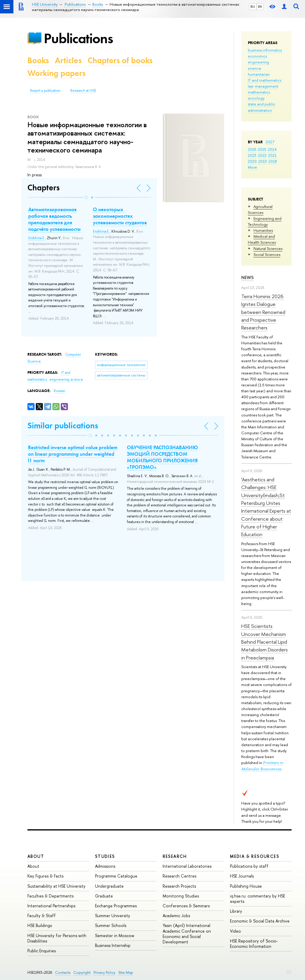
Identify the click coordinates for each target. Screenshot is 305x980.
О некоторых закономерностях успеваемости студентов (120, 216)
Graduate (104, 896)
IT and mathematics (264, 80)
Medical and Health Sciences (262, 239)
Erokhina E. (37, 238)
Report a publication (45, 91)
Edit (289, 971)
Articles (68, 60)
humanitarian (259, 74)
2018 (273, 161)
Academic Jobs (176, 916)
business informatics (265, 50)
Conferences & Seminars (186, 906)
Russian (59, 391)
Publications (78, 38)
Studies (105, 856)
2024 (272, 149)
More (252, 167)
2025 (262, 149)
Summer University (113, 916)
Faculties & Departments (50, 896)
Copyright (82, 972)
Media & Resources (255, 856)
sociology (256, 98)
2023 (252, 155)
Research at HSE (83, 91)
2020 (252, 161)
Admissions (105, 866)
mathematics (259, 92)
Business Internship (113, 945)
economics (257, 56)
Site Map (126, 972)
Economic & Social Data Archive (260, 921)
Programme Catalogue (116, 876)
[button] (86, 197)
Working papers (56, 73)
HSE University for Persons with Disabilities (57, 938)
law (251, 86)
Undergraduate (109, 886)
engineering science (66, 379)
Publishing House (246, 886)
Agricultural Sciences (260, 209)
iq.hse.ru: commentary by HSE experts (257, 899)
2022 (262, 155)
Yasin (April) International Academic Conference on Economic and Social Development (187, 934)
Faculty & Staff (42, 916)
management (267, 86)
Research (175, 856)
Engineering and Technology (265, 221)
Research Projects (179, 886)
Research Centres (179, 876)
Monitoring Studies (181, 896)
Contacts (63, 972)
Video (235, 931)
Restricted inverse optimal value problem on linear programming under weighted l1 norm (73, 454)
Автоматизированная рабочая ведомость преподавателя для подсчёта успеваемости (55, 219)
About (36, 856)
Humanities (263, 230)
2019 (263, 161)
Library (236, 911)
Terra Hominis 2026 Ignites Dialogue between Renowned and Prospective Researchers (263, 312)
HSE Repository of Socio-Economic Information (254, 944)
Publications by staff (249, 866)
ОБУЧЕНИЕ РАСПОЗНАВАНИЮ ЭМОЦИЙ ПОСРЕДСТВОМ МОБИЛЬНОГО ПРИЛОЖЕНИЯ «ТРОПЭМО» (162, 457)
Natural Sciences (268, 248)
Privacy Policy (104, 972)
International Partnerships (51, 906)
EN (260, 7)
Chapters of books (120, 60)
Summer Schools (111, 925)
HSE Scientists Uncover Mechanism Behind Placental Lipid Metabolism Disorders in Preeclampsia (264, 642)
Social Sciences (267, 254)
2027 (270, 142)
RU (253, 7)
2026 (252, 149)
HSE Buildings (40, 925)
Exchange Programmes (116, 906)
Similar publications (63, 426)
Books (38, 60)
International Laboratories (187, 866)
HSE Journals (242, 876)
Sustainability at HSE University (56, 886)
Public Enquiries (42, 951)
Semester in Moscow (115, 935)
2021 (272, 155)
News (248, 277)
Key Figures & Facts (45, 876)
